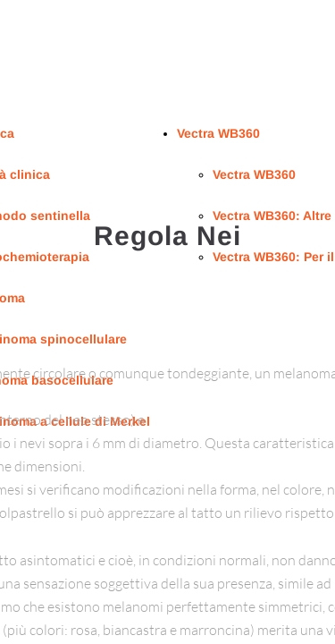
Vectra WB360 (218, 133)
